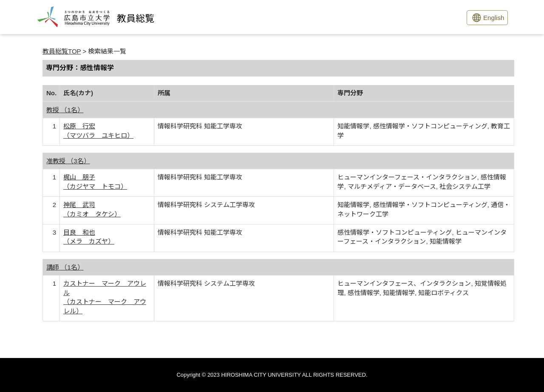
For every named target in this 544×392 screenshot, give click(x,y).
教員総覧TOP (62, 51)
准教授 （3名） (68, 161)
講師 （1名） (65, 267)
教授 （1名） (65, 110)
